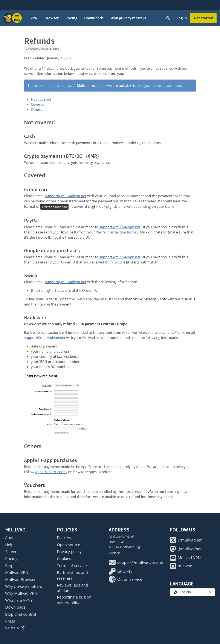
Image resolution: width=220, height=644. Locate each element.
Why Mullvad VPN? (22, 593)
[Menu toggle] (17, 18)
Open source (69, 545)
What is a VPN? (19, 600)
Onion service (125, 579)
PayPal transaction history (117, 232)
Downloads (94, 18)
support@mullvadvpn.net (66, 196)
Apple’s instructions (51, 472)
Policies (64, 538)
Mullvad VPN (17, 572)
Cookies (64, 558)
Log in (182, 18)
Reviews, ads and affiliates (73, 588)
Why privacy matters (128, 18)
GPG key (121, 571)
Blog (9, 566)
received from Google (108, 262)
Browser (52, 18)
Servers (12, 552)
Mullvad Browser (20, 579)
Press (10, 621)
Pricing (71, 18)
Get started (203, 18)
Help (9, 545)
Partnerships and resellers (72, 575)
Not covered (41, 99)
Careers (15, 627)
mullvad (181, 566)
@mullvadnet (186, 540)
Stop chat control (21, 614)
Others (37, 110)
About (11, 538)
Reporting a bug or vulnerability (74, 600)
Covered (38, 104)
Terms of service (72, 566)
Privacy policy (69, 552)
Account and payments (42, 49)
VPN (34, 18)
